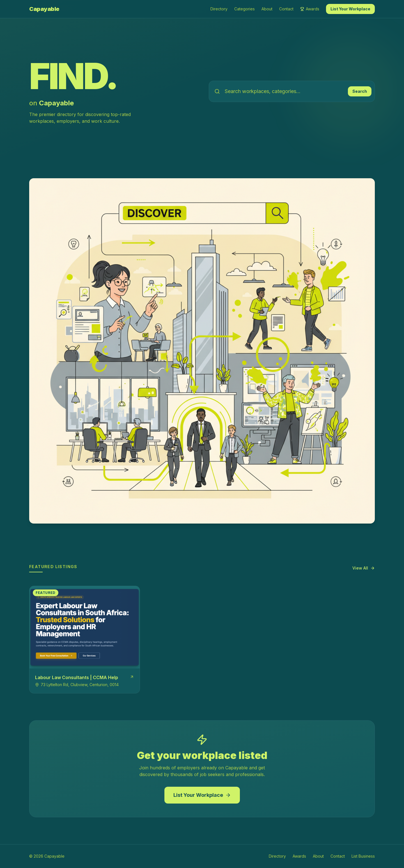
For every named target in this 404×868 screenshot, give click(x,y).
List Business (363, 856)
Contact (286, 9)
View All (364, 568)
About (267, 9)
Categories (245, 9)
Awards (310, 9)
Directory (219, 9)
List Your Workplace (350, 9)
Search (360, 91)
